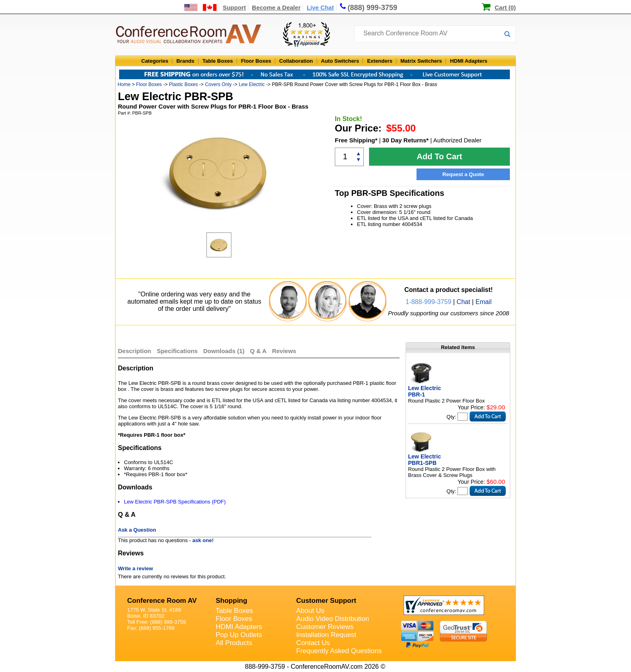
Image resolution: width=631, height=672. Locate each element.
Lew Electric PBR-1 (425, 391)
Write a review (135, 568)
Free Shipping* (356, 140)
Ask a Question (137, 530)
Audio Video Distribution (333, 619)
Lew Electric (252, 84)
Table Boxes (218, 61)
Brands (185, 61)
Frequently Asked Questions (339, 651)
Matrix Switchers (421, 61)
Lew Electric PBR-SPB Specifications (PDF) (175, 502)
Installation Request (326, 635)
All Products (234, 643)
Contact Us (313, 643)
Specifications (177, 351)
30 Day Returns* (405, 140)
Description (135, 351)
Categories (155, 61)
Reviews (284, 351)
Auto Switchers (340, 61)
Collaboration (296, 61)
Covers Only (218, 84)
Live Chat (320, 7)
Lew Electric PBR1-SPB (425, 460)
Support (234, 7)
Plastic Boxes (184, 84)
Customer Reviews (325, 627)
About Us (310, 611)
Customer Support (326, 601)
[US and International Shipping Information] (201, 7)
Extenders (380, 61)
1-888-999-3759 (429, 302)
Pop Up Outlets (239, 635)
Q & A (259, 351)
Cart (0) (505, 7)
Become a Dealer (276, 7)
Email (483, 302)
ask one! (203, 540)
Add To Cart (440, 156)
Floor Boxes (256, 61)
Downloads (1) (224, 351)
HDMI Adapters (469, 61)
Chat (464, 302)
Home (124, 84)
